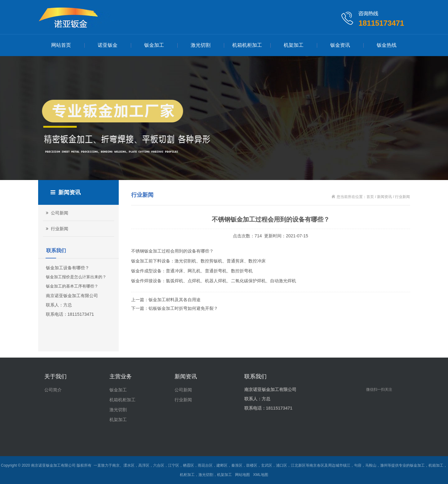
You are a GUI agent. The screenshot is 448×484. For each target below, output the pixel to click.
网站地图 (242, 475)
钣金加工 (154, 45)
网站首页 (61, 45)
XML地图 (261, 475)
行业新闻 (56, 229)
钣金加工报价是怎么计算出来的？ (76, 277)
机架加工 (294, 45)
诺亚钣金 (108, 45)
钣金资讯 (340, 45)
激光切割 (201, 45)
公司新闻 (56, 213)
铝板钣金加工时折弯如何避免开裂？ (183, 308)
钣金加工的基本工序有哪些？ (72, 286)
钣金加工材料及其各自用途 (175, 300)
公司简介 (53, 390)
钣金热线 (387, 45)
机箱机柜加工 (247, 45)
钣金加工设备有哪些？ (68, 268)
